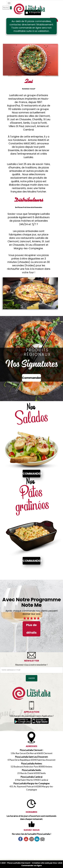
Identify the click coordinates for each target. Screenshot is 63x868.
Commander (31, 378)
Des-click (58, 863)
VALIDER (32, 678)
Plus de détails (31, 629)
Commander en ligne (32, 865)
